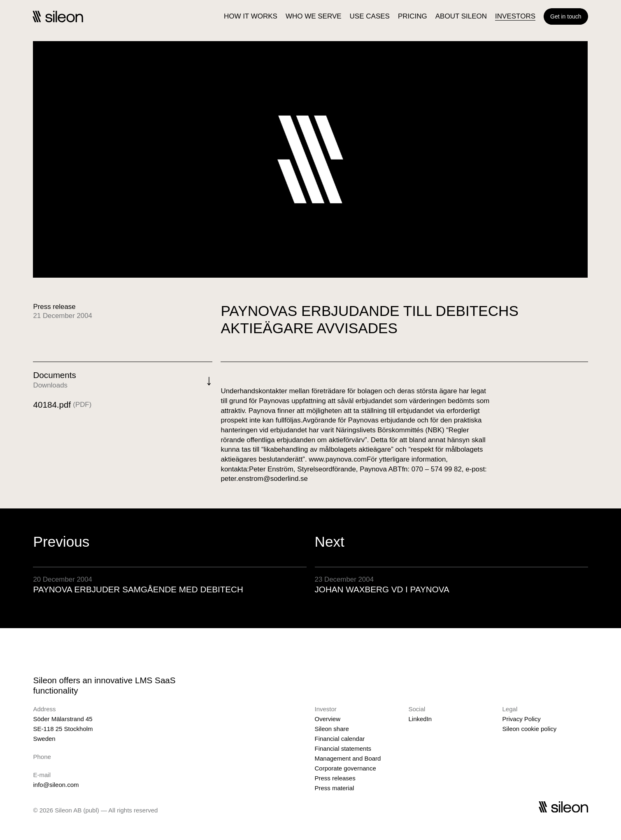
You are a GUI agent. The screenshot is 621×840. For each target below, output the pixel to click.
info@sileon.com (56, 785)
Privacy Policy (522, 719)
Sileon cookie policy (530, 729)
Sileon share (332, 729)
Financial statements (343, 748)
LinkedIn (420, 719)
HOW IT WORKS (251, 16)
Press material (335, 788)
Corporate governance (345, 768)
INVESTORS (515, 16)
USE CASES (370, 16)
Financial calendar (340, 739)
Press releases (335, 778)
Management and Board (348, 758)
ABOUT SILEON (461, 16)
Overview (328, 719)
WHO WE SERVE (314, 16)
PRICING (413, 16)
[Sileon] (58, 16)
